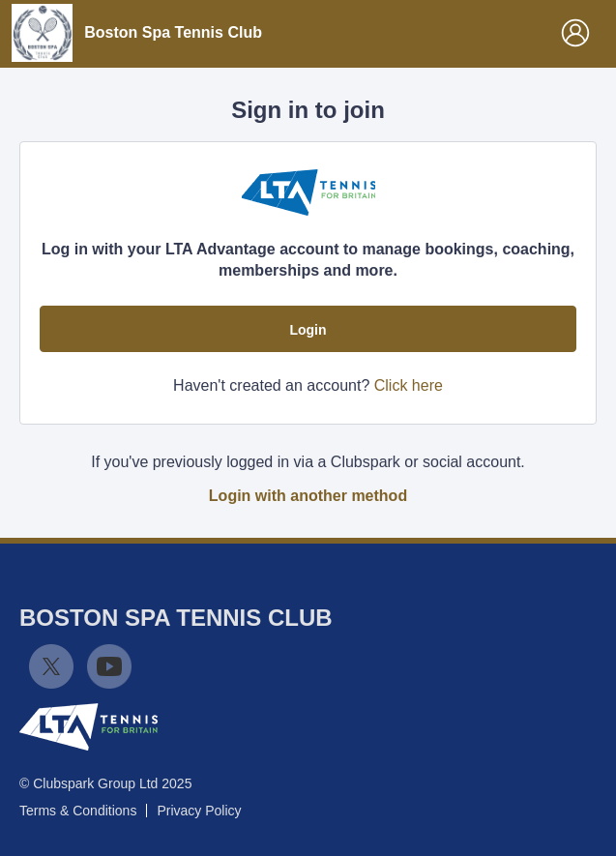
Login (308, 330)
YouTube (109, 666)
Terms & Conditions (78, 811)
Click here (409, 385)
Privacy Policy (199, 811)
